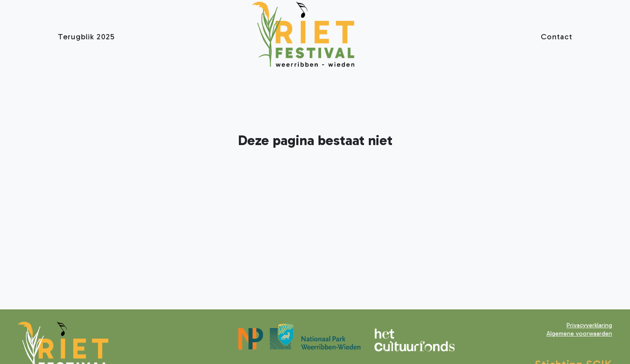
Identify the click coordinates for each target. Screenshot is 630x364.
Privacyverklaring (589, 325)
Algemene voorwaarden (579, 334)
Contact (556, 37)
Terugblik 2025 (86, 37)
